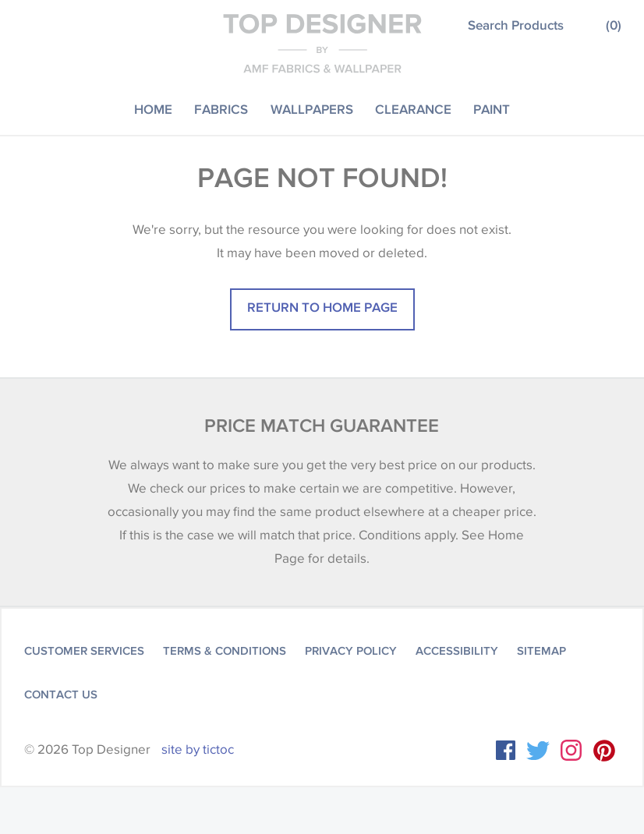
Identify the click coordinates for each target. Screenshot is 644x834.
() (614, 25)
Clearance (413, 109)
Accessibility (457, 651)
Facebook (506, 750)
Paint (492, 109)
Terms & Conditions (225, 651)
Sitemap (541, 651)
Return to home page (322, 307)
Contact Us (61, 694)
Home (153, 109)
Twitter (538, 751)
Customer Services (84, 651)
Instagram (571, 750)
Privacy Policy (351, 651)
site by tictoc (198, 749)
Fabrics (221, 109)
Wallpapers (312, 109)
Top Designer (322, 43)
